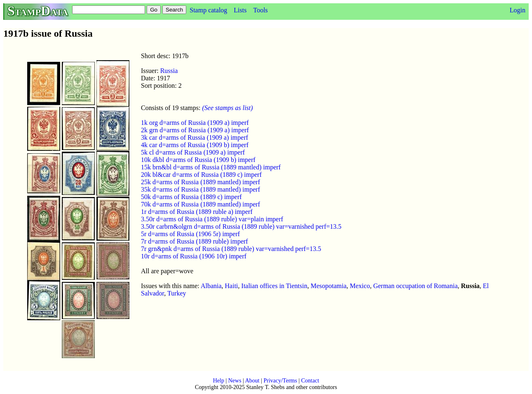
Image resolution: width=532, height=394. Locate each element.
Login (518, 10)
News (235, 381)
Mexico (360, 286)
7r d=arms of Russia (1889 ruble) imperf (195, 241)
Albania (211, 286)
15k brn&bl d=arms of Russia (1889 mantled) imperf (211, 167)
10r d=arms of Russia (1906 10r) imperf (194, 256)
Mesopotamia (329, 286)
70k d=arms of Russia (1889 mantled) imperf (200, 204)
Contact (310, 381)
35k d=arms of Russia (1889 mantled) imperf (200, 189)
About (252, 381)
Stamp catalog (208, 10)
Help (219, 381)
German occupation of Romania (416, 286)
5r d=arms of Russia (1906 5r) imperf (190, 234)
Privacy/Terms (280, 381)
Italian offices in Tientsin (274, 286)
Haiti (232, 286)
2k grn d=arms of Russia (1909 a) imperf (195, 130)
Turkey (177, 293)
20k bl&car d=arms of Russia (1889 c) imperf (201, 175)
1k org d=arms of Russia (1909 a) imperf (195, 123)
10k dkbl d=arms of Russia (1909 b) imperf (198, 160)
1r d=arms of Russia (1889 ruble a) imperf (197, 212)
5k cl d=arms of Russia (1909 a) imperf (193, 152)
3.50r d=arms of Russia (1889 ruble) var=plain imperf (212, 219)
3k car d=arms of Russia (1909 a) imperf (195, 137)
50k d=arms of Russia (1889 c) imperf (191, 197)
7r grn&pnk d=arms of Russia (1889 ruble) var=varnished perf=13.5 (231, 249)
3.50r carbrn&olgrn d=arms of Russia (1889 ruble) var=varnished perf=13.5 (241, 226)
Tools (260, 10)
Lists (240, 10)
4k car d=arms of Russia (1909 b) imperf (195, 145)
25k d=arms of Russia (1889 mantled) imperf (200, 182)
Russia (169, 71)
